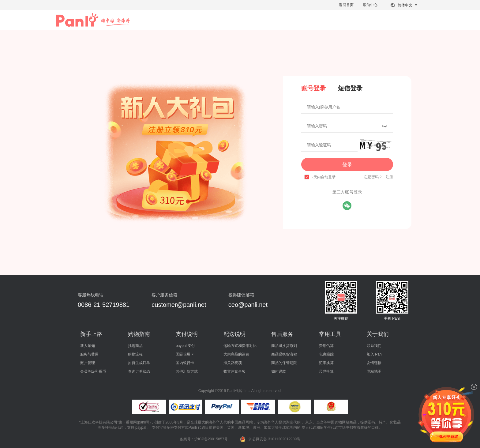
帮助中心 (370, 5)
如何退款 (279, 371)
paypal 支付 (185, 346)
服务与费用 (89, 354)
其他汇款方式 (187, 371)
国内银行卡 (185, 363)
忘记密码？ (373, 177)
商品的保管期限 (284, 363)
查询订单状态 (139, 371)
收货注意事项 (234, 371)
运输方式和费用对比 (240, 346)
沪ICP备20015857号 (211, 439)
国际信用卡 (185, 354)
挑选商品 (135, 346)
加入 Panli (375, 354)
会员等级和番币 (93, 371)
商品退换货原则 (284, 346)
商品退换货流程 (284, 354)
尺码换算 (326, 371)
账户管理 (88, 363)
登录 (347, 165)
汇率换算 (326, 363)
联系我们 (374, 346)
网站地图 (374, 371)
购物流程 (135, 354)
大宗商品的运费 (236, 354)
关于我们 (378, 334)
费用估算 (326, 346)
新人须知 (88, 346)
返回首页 (346, 5)
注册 (389, 177)
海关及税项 (233, 363)
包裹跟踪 (326, 354)
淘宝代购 (293, 422)
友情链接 (374, 363)
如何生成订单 (139, 363)
